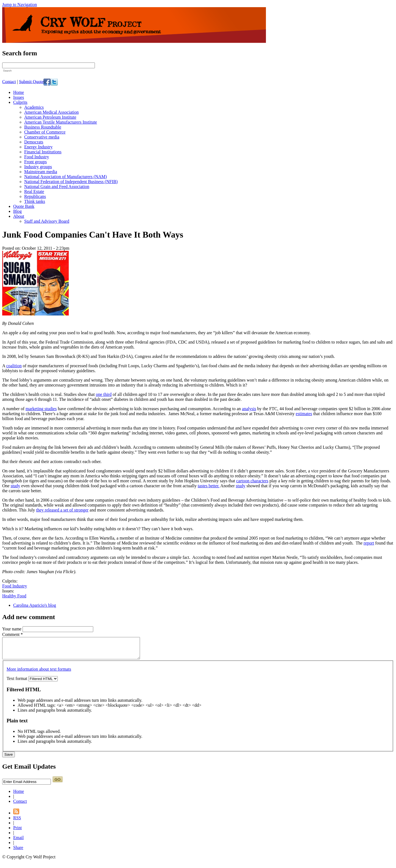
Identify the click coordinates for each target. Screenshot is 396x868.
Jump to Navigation (20, 5)
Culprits (20, 102)
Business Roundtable (43, 127)
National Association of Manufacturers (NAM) (65, 177)
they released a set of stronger (62, 510)
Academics (34, 107)
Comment (13, 634)
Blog (17, 211)
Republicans (35, 196)
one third (104, 394)
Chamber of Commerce (45, 132)
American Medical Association (51, 112)
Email (18, 842)
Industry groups (38, 167)
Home (19, 92)
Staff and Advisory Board (47, 221)
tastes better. (209, 486)
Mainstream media (41, 172)
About (19, 216)
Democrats (34, 142)
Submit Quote (31, 81)
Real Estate (34, 191)
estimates (304, 414)
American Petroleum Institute (50, 117)
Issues (19, 97)
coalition (14, 366)
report (369, 543)
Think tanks (35, 201)
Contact (9, 81)
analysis (249, 409)
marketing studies (41, 409)
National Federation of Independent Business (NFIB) (71, 182)
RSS (17, 822)
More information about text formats (39, 673)
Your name (12, 629)
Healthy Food (14, 596)
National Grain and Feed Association (57, 187)
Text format (17, 683)
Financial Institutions (43, 152)
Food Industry (37, 157)
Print (17, 832)
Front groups (35, 162)
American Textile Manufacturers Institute (61, 122)
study (16, 486)
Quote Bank (24, 206)
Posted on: (11, 248)
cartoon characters (252, 481)
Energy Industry (38, 147)
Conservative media (42, 137)
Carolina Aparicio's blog (35, 605)
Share (18, 852)
